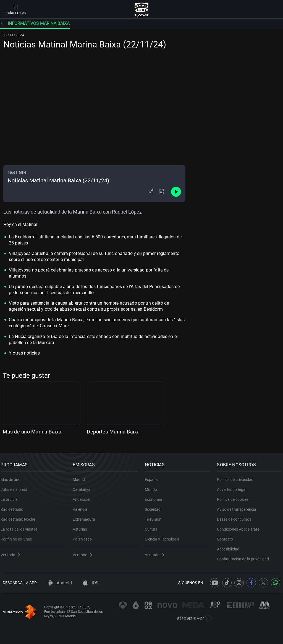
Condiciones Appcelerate (240, 526)
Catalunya (84, 486)
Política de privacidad (237, 477)
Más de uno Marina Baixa (32, 432)
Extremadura (86, 516)
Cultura (153, 526)
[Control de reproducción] (176, 192)
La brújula (11, 496)
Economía (156, 496)
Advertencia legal (234, 486)
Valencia (82, 506)
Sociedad (155, 506)
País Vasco (84, 536)
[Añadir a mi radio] (162, 192)
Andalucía (83, 496)
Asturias (82, 526)
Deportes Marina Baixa (113, 432)
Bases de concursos (236, 516)
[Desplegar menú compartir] (151, 192)
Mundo (153, 486)
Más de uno (13, 477)
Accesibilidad (230, 546)
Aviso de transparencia (239, 506)
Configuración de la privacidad (245, 556)
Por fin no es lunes (18, 536)
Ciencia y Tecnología (164, 536)
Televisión (155, 516)
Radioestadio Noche (20, 516)
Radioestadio (14, 506)
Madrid (81, 477)
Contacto (227, 536)
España (154, 477)
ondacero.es (15, 9)
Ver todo (12, 552)
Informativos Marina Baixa (35, 23)
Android (60, 583)
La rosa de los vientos (21, 526)
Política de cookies (235, 496)
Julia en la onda (16, 486)
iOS (91, 583)
